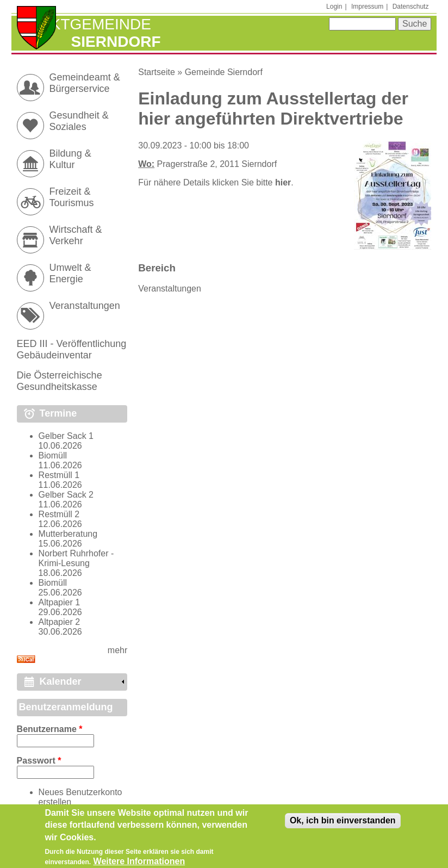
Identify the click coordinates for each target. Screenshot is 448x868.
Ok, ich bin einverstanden (343, 824)
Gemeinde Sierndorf (224, 72)
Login (334, 7)
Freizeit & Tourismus (72, 197)
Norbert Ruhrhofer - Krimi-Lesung (76, 558)
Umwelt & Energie (70, 273)
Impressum (367, 7)
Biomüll (53, 455)
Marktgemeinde (84, 24)
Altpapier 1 (60, 602)
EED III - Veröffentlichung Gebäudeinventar (72, 349)
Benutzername (50, 729)
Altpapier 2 (60, 622)
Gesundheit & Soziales (79, 121)
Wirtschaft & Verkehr (76, 235)
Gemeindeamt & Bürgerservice (85, 83)
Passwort (39, 761)
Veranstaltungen (170, 289)
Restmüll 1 (59, 475)
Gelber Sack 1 (66, 436)
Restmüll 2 (59, 514)
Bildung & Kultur (70, 159)
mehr (117, 650)
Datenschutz (411, 7)
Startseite (157, 72)
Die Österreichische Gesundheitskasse (60, 381)
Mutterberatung (68, 534)
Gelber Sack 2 (66, 495)
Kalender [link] (61, 681)
